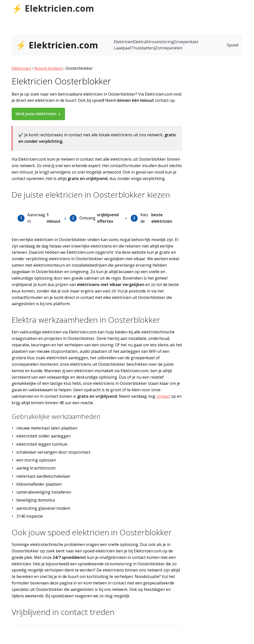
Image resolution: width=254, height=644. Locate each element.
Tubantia (193, 7)
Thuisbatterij (143, 48)
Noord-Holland (48, 68)
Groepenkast (186, 42)
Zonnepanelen (169, 48)
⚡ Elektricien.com (53, 8)
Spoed (233, 45)
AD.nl (237, 7)
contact (163, 396)
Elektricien (124, 42)
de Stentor (215, 7)
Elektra (140, 42)
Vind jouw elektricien (36, 114)
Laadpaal (122, 48)
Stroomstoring (160, 42)
